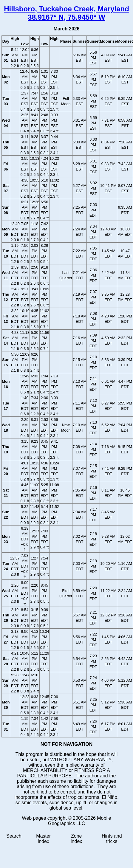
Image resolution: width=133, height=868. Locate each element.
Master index (43, 839)
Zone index (76, 839)
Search (14, 836)
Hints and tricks (112, 839)
